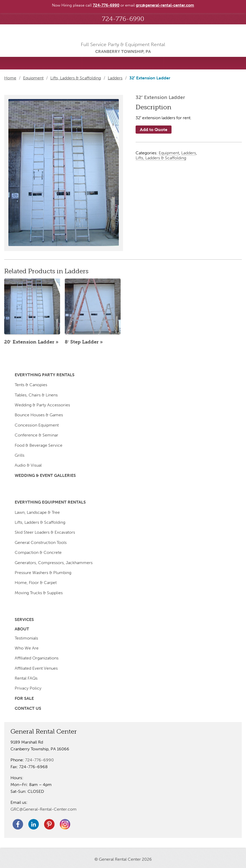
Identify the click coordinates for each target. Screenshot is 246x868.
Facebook (18, 824)
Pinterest (49, 824)
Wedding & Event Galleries (45, 475)
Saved (123, 63)
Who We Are (27, 648)
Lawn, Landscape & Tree (37, 512)
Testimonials (26, 638)
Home (10, 78)
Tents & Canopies (31, 385)
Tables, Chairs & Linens (36, 395)
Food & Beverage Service (39, 445)
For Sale (24, 698)
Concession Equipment (37, 425)
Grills (20, 455)
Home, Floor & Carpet (36, 583)
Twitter (65, 824)
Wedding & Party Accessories (42, 405)
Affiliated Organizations (37, 658)
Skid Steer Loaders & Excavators (45, 532)
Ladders (115, 78)
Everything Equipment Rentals (50, 502)
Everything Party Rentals (45, 375)
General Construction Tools (41, 542)
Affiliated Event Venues (36, 668)
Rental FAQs (26, 678)
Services (24, 619)
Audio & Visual (28, 465)
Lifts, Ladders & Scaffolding (76, 78)
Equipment (33, 78)
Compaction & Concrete (38, 552)
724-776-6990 (123, 19)
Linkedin (34, 824)
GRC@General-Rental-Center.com (44, 809)
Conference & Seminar (36, 435)
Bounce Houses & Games (39, 415)
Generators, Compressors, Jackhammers (54, 563)
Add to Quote (154, 130)
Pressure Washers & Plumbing (43, 573)
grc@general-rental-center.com (165, 5)
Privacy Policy (28, 688)
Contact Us (28, 708)
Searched (41, 63)
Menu (205, 63)
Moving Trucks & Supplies (39, 593)
